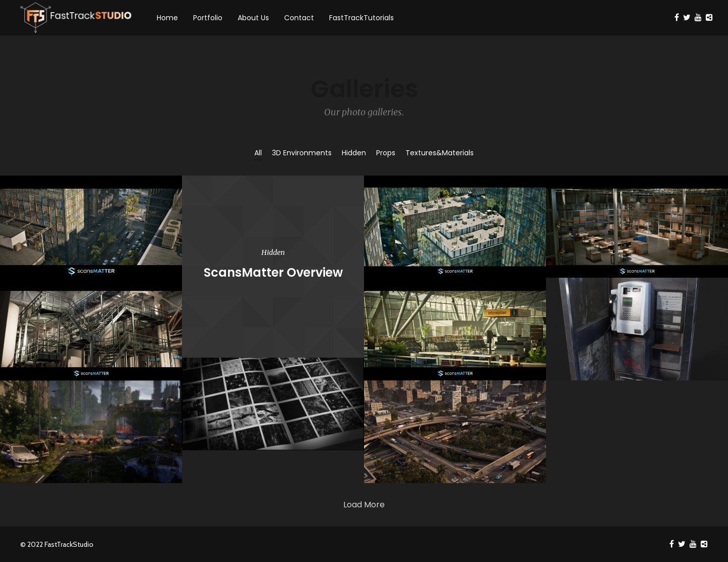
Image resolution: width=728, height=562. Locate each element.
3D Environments (302, 153)
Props (386, 153)
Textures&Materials (440, 153)
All (258, 153)
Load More (364, 505)
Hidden (354, 153)
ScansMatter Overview (273, 272)
